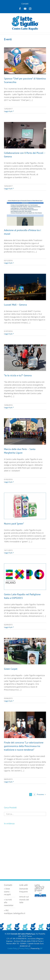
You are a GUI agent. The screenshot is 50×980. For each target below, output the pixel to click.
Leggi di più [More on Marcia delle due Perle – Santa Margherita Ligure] (8, 482)
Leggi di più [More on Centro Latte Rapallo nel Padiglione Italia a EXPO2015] (8, 627)
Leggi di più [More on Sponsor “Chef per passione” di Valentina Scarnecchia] (8, 111)
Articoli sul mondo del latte (24, 900)
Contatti (25, 4)
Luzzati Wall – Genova (15, 305)
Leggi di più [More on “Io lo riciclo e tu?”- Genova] (8, 407)
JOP (41, 948)
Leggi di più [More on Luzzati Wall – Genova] (8, 334)
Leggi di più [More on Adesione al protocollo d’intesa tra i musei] (8, 263)
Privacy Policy (24, 948)
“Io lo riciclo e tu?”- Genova (18, 375)
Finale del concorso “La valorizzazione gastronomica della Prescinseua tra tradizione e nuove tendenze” (24, 746)
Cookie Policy (12, 948)
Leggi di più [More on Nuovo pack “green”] (8, 553)
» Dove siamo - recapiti (7, 892)
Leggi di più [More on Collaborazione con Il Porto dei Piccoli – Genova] (8, 189)
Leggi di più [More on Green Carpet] (8, 701)
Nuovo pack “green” (14, 524)
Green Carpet (11, 669)
